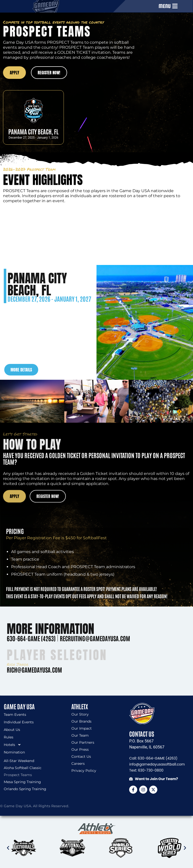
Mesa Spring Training (22, 782)
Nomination (14, 752)
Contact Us (81, 756)
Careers (78, 764)
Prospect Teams (18, 775)
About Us (12, 730)
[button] (8, 848)
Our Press (80, 749)
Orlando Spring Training (25, 789)
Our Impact (82, 728)
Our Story (80, 714)
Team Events (15, 715)
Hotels (12, 745)
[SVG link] (96, 829)
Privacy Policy (84, 771)
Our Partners (83, 742)
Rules (9, 737)
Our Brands (81, 721)
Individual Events (19, 722)
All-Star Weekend (19, 761)
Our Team (80, 735)
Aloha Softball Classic (23, 768)
